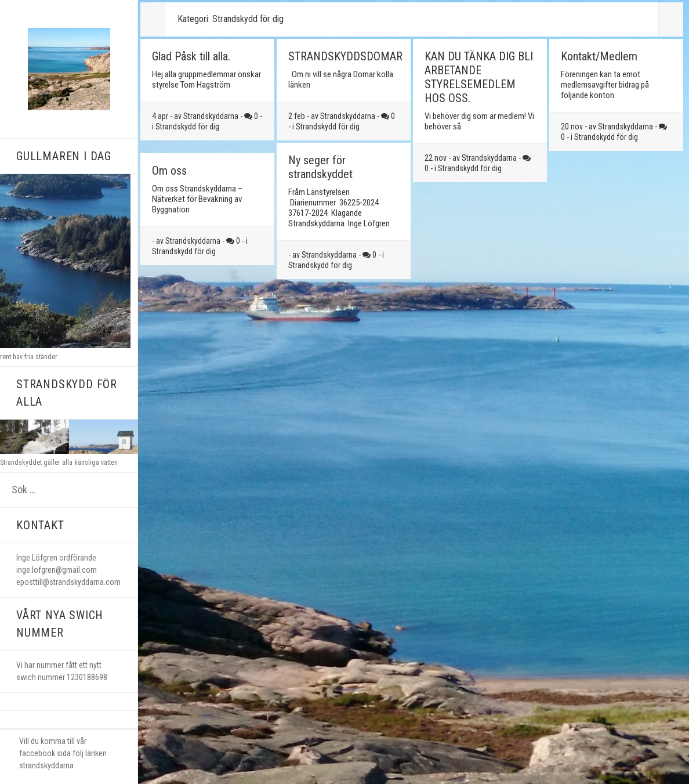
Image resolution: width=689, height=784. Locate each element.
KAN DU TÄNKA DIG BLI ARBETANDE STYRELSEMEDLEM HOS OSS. (479, 77)
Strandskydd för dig (187, 127)
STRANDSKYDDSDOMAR (345, 56)
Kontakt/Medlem (599, 56)
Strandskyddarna (211, 116)
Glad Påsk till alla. (191, 56)
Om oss (169, 171)
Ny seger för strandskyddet (320, 167)
